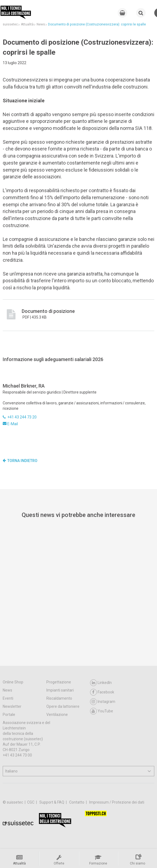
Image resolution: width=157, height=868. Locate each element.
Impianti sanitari (60, 690)
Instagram (103, 702)
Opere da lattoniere (63, 706)
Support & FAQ (52, 802)
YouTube (102, 711)
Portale (9, 715)
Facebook (102, 692)
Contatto (77, 802)
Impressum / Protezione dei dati (117, 802)
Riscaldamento (59, 698)
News (7, 690)
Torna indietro (20, 461)
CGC (31, 802)
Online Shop (13, 682)
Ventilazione (57, 715)
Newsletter (12, 706)
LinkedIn (101, 683)
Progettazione (59, 682)
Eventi (8, 698)
